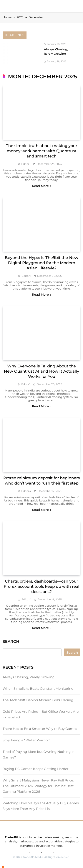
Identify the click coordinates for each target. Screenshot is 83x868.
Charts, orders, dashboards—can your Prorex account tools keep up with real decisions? (41, 586)
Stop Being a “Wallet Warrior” (26, 740)
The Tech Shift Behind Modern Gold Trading (38, 700)
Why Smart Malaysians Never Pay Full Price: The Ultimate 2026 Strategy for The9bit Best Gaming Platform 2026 (38, 786)
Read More (42, 186)
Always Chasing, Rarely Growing (29, 677)
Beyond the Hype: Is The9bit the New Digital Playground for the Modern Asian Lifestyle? (41, 263)
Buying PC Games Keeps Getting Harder (36, 769)
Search (72, 653)
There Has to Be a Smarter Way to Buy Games (40, 729)
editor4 (26, 491)
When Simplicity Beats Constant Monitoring (38, 689)
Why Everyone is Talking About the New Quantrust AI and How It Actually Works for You (41, 371)
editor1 (26, 164)
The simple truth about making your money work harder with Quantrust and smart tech (41, 151)
